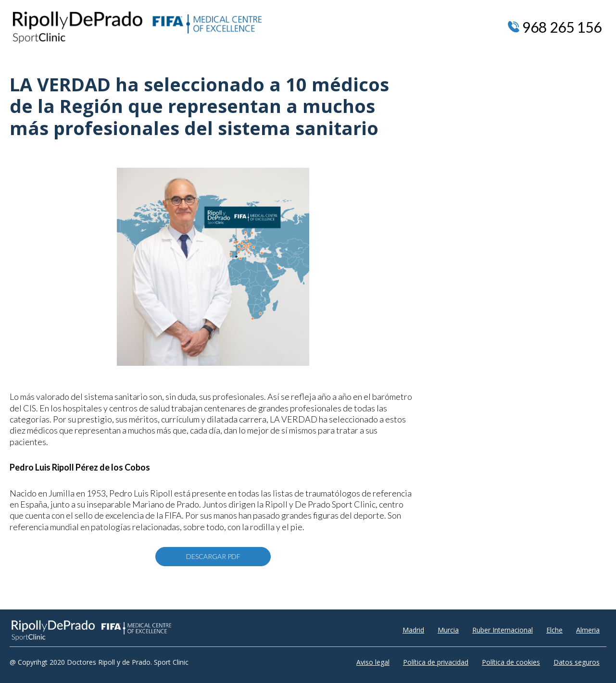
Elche (554, 630)
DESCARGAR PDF (213, 556)
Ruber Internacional (503, 630)
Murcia (448, 630)
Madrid (413, 630)
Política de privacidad (436, 662)
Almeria (588, 630)
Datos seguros (577, 662)
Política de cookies (511, 662)
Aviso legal (373, 662)
